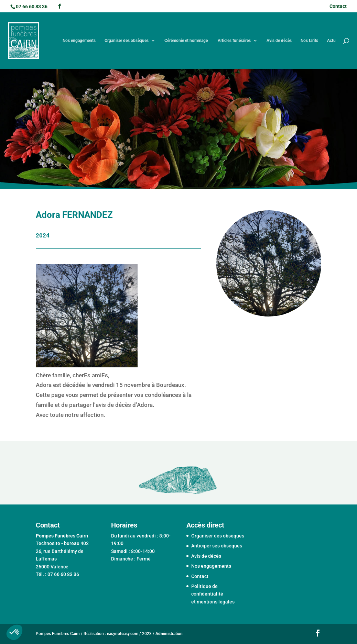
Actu (331, 41)
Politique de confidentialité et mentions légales (213, 594)
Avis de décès (279, 41)
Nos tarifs (309, 41)
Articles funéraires (234, 41)
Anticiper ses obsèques (217, 546)
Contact (338, 6)
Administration (169, 634)
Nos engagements (79, 41)
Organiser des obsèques (127, 41)
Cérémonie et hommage (187, 41)
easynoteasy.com (123, 634)
